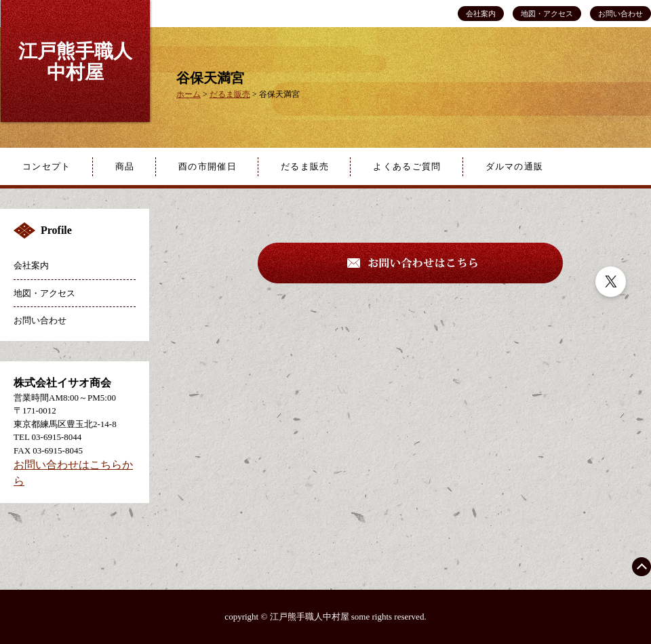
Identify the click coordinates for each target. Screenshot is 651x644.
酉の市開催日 (208, 166)
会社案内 (481, 14)
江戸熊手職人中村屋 (75, 62)
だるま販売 (305, 166)
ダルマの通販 (515, 166)
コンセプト (47, 166)
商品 (125, 166)
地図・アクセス (547, 14)
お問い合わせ (620, 14)
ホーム (189, 94)
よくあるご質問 (407, 166)
